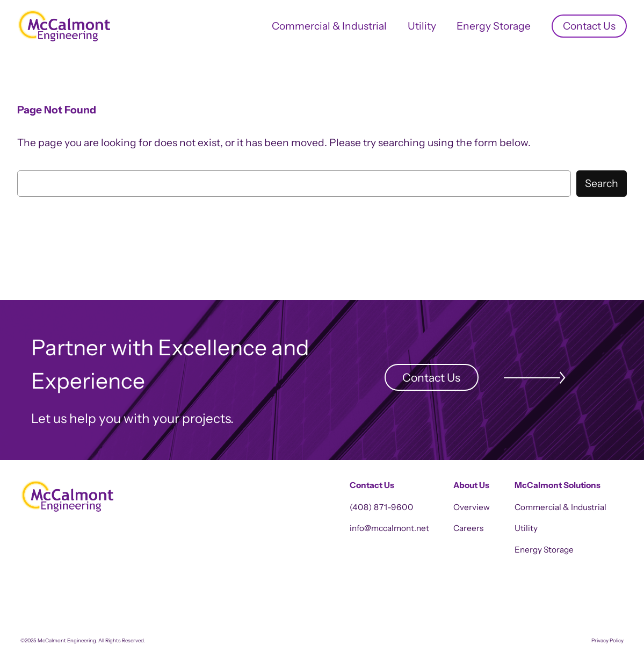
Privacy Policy (607, 640)
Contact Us (431, 377)
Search (602, 183)
